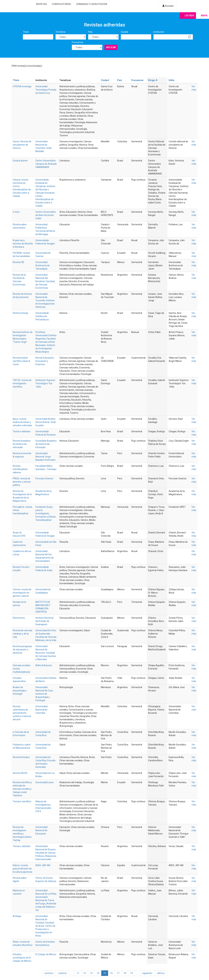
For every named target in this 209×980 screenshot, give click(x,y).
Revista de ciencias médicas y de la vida (23, 634)
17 (118, 973)
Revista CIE (18, 262)
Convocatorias (61, 4)
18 (125, 973)
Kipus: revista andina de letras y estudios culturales (22, 422)
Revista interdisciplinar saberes (20, 469)
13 (91, 973)
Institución (159, 32)
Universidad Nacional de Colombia (41, 710)
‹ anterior (62, 973)
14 (98, 973)
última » (161, 973)
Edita (171, 80)
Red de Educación (45, 358)
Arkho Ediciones (44, 665)
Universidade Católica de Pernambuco (42, 316)
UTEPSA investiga (22, 86)
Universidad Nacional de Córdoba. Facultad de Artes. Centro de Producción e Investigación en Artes (45, 926)
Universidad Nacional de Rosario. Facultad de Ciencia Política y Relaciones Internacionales (46, 853)
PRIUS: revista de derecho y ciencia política (22, 482)
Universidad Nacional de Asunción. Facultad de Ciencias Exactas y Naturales (46, 653)
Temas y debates (22, 846)
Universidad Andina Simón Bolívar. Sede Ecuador (46, 422)
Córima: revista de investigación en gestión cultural (22, 593)
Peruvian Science (44, 478)
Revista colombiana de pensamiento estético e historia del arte (22, 713)
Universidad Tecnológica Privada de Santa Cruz (46, 90)
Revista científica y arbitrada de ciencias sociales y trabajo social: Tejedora (22, 789)
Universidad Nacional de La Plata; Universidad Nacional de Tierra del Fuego (46, 897)
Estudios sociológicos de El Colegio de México (22, 958)
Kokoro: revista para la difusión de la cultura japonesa (22, 869)
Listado (189, 16)
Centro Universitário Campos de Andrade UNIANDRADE (46, 164)
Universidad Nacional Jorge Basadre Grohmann (45, 457)
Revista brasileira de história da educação (22, 444)
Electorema (19, 618)
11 (78, 973)
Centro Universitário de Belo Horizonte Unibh (46, 215)
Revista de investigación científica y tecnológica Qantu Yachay (22, 834)
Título (26, 32)
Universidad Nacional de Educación (41, 830)
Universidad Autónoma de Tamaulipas (43, 265)
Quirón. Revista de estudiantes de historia (22, 145)
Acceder (168, 6)
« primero (49, 973)
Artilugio (17, 916)
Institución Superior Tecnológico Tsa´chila (45, 383)
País (90, 32)
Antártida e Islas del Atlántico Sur (46, 907)
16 (111, 973)
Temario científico (22, 801)
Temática (60, 32)
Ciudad (124, 32)
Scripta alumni (20, 161)
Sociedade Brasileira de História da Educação (46, 444)
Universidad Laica (44, 782)
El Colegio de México (46, 954)
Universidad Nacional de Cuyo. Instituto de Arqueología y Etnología (44, 694)
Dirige (153, 80)
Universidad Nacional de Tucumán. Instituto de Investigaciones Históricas (45, 300)
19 (131, 973)
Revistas (41, 4)
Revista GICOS (20, 773)
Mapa (204, 16)
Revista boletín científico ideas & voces (21, 361)
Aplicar (111, 47)
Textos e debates (22, 431)
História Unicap (20, 313)
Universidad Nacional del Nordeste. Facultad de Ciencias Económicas (45, 281)
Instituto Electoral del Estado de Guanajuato (44, 621)
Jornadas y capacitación (92, 4)
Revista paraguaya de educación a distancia (22, 650)
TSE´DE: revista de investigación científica (22, 383)
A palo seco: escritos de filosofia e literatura (23, 244)
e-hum (16, 212)
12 (85, 973)
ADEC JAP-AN (43, 865)
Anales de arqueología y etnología (20, 691)
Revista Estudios (21, 757)
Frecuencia (77, 42)
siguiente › (148, 973)
